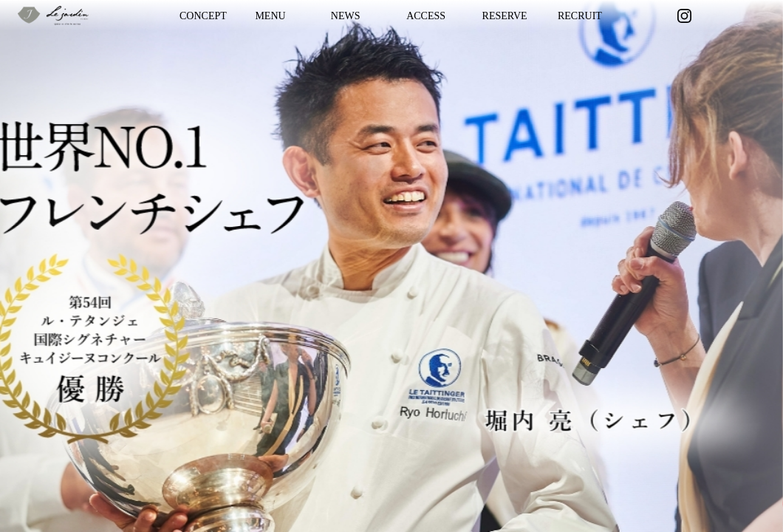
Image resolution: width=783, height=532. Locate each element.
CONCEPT (203, 16)
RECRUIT (580, 16)
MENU (270, 16)
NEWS (346, 16)
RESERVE (505, 16)
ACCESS (426, 16)
